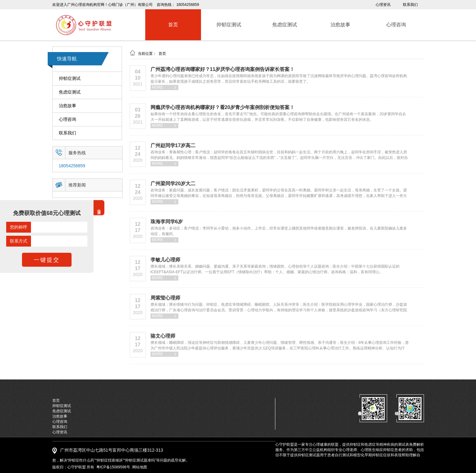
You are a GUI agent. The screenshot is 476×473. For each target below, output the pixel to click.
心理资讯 (383, 5)
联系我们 (410, 5)
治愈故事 (68, 106)
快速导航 (67, 59)
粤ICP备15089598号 (113, 467)
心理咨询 (68, 119)
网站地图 (140, 467)
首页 (162, 54)
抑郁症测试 (70, 79)
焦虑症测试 (70, 92)
